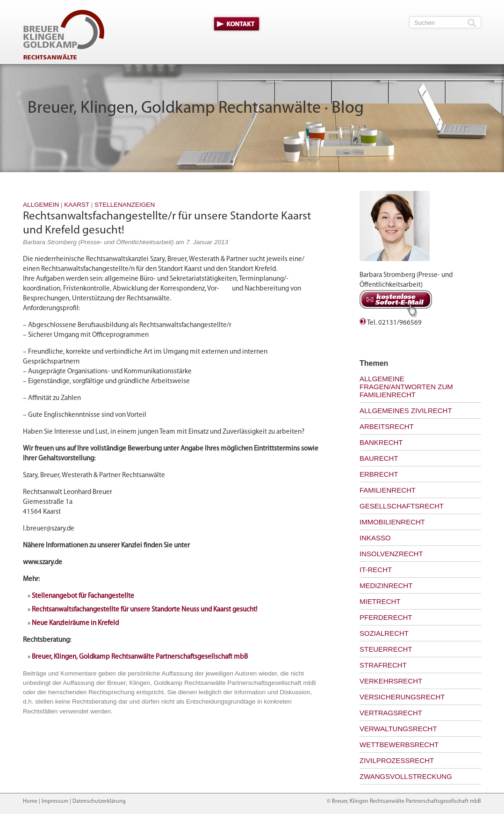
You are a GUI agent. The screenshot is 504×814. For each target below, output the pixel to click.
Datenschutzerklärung (99, 801)
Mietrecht (380, 601)
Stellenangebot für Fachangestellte (83, 596)
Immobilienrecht (392, 522)
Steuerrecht (386, 649)
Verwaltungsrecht (398, 729)
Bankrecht (381, 442)
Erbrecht (379, 474)
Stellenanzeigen (125, 205)
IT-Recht (376, 570)
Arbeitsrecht (387, 426)
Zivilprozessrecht (397, 760)
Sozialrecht (384, 633)
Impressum (55, 801)
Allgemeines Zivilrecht (406, 411)
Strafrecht (383, 665)
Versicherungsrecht (402, 697)
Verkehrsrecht (391, 681)
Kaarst (77, 205)
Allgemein (41, 205)
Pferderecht (386, 617)
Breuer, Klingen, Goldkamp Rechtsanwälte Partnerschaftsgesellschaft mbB (140, 657)
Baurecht (379, 458)
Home (30, 801)
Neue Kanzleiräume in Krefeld (75, 623)
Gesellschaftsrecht (402, 506)
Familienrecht (388, 490)
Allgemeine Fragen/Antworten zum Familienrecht (406, 387)
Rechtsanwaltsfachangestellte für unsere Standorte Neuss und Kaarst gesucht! (144, 610)
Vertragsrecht (391, 713)
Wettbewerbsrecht (399, 745)
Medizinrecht (386, 585)
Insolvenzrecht (391, 554)
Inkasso (375, 538)
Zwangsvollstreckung (406, 776)
